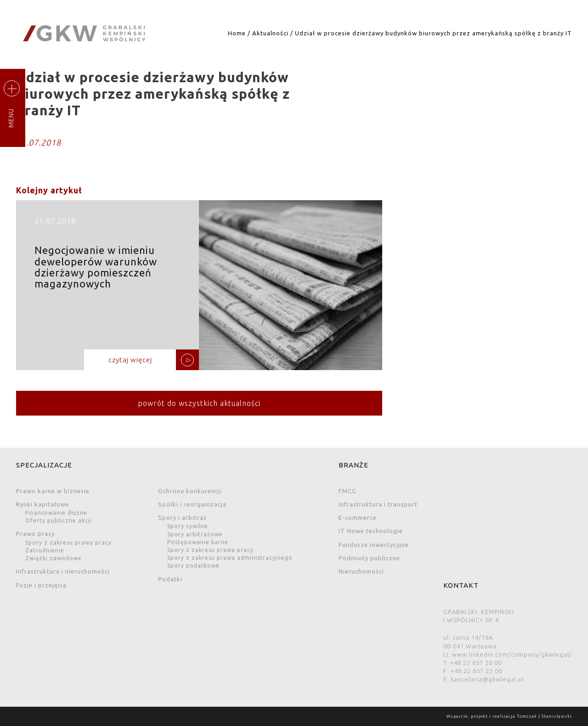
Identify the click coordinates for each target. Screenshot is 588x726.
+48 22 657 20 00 (476, 663)
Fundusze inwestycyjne (374, 545)
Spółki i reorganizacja (192, 504)
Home (237, 33)
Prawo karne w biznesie (53, 491)
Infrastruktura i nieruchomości (63, 571)
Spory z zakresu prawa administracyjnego (230, 558)
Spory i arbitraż (182, 518)
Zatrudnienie (45, 550)
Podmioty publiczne (369, 558)
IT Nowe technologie (371, 531)
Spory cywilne (188, 526)
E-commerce (358, 518)
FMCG (348, 491)
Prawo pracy (35, 534)
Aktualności (270, 33)
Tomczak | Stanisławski (544, 716)
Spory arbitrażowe (195, 534)
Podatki (170, 579)
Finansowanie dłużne (56, 513)
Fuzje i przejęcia (41, 585)
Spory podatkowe (193, 566)
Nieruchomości (361, 571)
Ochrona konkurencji (190, 491)
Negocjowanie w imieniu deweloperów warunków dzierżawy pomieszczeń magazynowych (199, 289)
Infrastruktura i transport (378, 504)
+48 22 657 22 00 (476, 671)
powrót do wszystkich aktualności (199, 403)
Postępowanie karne (198, 542)
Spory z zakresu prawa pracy (68, 543)
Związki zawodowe (54, 558)
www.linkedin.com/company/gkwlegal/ (512, 654)
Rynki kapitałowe (43, 504)
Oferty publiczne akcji (59, 521)
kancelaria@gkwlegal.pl (487, 679)
